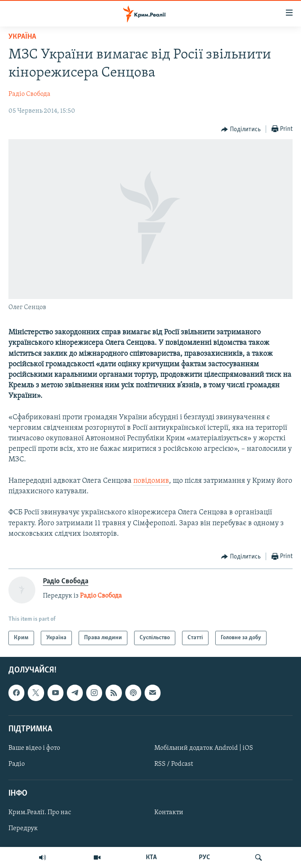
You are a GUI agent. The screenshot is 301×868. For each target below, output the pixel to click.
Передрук (23, 829)
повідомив (151, 481)
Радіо (17, 764)
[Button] (241, 130)
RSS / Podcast (174, 764)
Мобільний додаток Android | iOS (204, 748)
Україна (22, 37)
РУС (205, 857)
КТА (151, 857)
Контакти (169, 813)
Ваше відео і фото (34, 748)
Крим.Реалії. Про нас (40, 813)
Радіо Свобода (29, 94)
